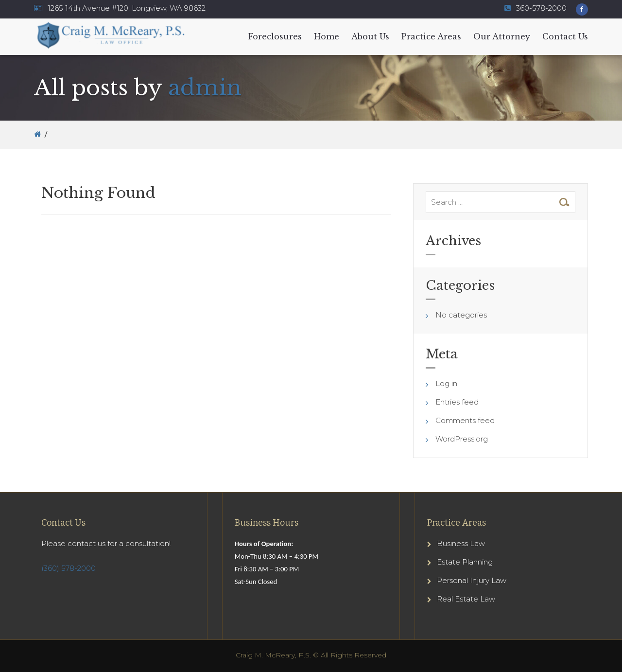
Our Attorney (502, 36)
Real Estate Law (466, 599)
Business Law (461, 543)
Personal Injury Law (472, 580)
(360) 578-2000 (69, 568)
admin (205, 88)
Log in (446, 383)
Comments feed (465, 420)
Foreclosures (275, 36)
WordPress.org (462, 439)
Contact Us (565, 36)
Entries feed (457, 402)
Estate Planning (465, 562)
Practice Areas (431, 36)
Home (327, 36)
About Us (370, 36)
